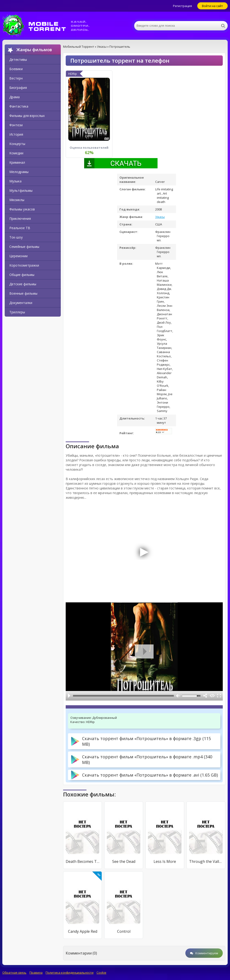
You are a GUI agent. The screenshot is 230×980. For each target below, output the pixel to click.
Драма (14, 97)
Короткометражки (24, 265)
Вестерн (16, 78)
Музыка (15, 181)
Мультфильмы (21, 190)
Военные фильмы (23, 293)
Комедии (16, 153)
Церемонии (18, 256)
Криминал (17, 162)
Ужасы (160, 217)
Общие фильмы (22, 275)
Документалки (21, 303)
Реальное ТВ (20, 228)
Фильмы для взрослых (27, 116)
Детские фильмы (23, 284)
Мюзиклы (17, 200)
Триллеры (17, 312)
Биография (18, 88)
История (16, 134)
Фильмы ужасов (22, 209)
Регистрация (182, 6)
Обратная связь (14, 973)
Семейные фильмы (24, 247)
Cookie (101, 973)
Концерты (17, 144)
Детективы (18, 60)
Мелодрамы (19, 172)
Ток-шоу (16, 237)
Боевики (16, 69)
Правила (36, 973)
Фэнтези (16, 125)
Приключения (20, 219)
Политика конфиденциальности (70, 973)
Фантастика (19, 106)
